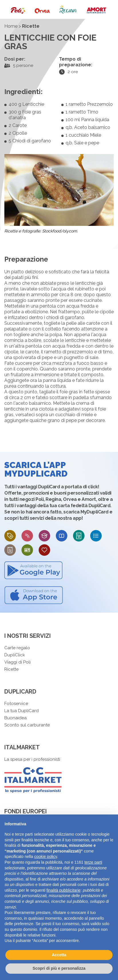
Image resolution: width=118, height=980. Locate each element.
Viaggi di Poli (17, 662)
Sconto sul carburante (27, 725)
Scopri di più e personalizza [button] (59, 968)
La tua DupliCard (21, 711)
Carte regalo (17, 648)
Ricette (11, 669)
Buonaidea (15, 718)
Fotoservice (16, 704)
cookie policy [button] (46, 856)
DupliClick (15, 655)
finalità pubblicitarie (63, 890)
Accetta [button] (59, 955)
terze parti (93, 862)
